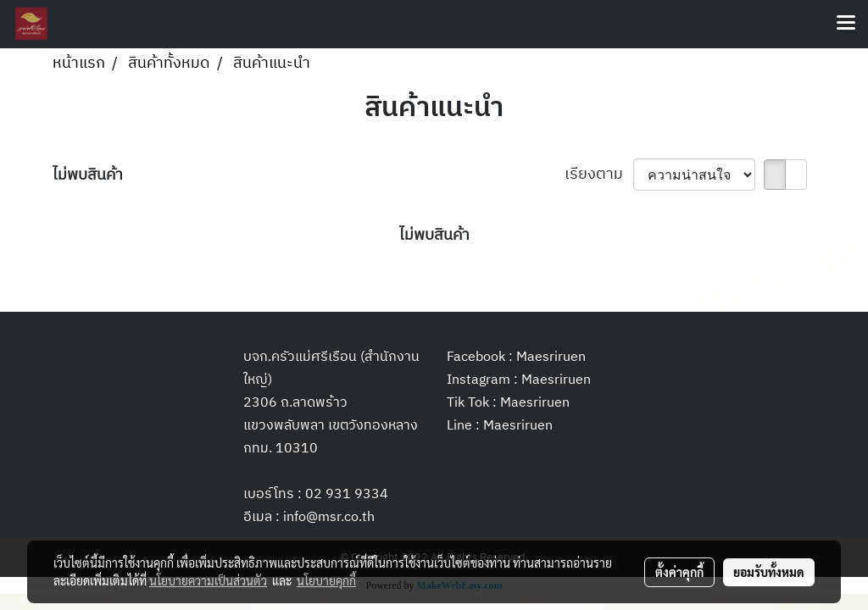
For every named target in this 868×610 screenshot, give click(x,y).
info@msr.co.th (329, 517)
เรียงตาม (599, 175)
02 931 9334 (347, 494)
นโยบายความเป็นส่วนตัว (208, 580)
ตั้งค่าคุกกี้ (679, 572)
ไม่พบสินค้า (88, 176)
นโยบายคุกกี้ (326, 580)
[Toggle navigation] (846, 24)
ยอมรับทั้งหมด (769, 572)
